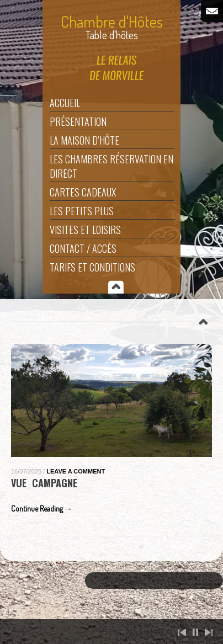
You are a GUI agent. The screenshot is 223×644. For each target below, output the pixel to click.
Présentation (78, 121)
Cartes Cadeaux (83, 192)
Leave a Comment (76, 471)
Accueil (65, 103)
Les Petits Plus (82, 211)
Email (212, 11)
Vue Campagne (44, 483)
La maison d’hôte (84, 140)
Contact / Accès (83, 248)
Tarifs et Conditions (92, 267)
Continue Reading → (42, 509)
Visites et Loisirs (85, 230)
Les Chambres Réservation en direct (112, 166)
